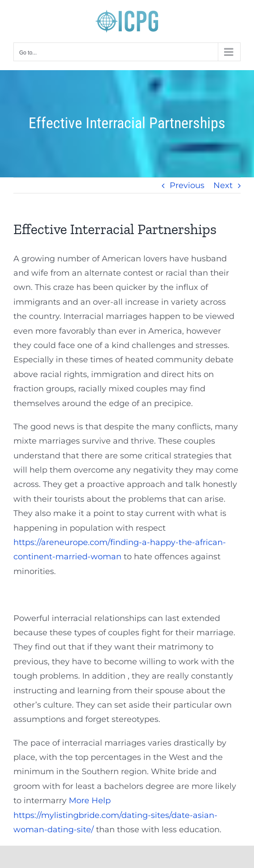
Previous (187, 185)
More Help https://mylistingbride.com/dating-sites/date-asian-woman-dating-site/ (115, 815)
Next (223, 185)
